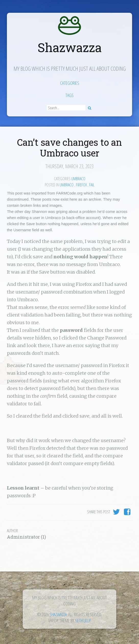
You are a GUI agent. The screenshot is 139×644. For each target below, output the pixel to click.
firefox (81, 185)
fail (92, 185)
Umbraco (78, 179)
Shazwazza (70, 47)
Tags (69, 95)
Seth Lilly (83, 621)
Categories (70, 83)
